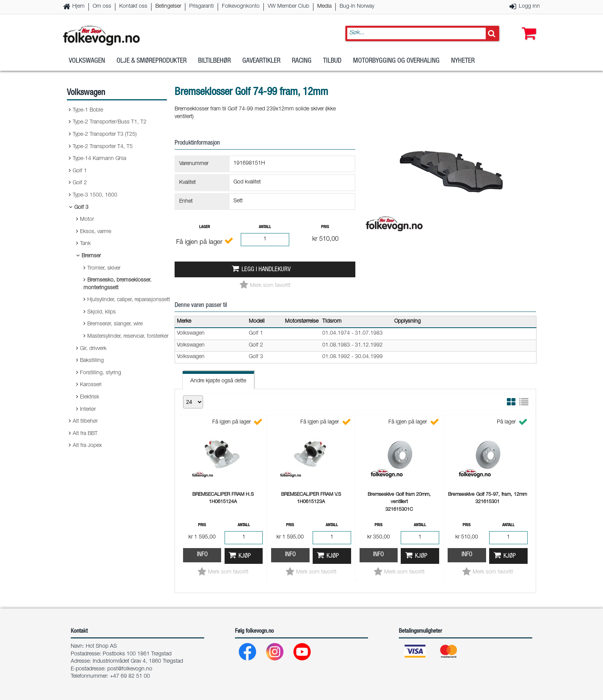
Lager (205, 227)
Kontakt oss (133, 7)
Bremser (91, 256)
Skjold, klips (102, 312)
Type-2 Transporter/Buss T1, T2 (110, 122)
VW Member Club (288, 7)
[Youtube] (302, 654)
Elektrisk (90, 397)
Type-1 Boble (88, 110)
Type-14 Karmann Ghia (99, 159)
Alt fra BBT (85, 434)
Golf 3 (81, 208)
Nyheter (463, 61)
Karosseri (91, 385)
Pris (325, 227)
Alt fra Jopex (87, 446)
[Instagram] (275, 654)
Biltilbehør (214, 61)
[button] (527, 26)
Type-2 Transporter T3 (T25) (105, 135)
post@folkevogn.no (130, 669)
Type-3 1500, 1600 (95, 195)
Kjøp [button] (245, 556)
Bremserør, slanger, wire (115, 324)
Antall (265, 227)
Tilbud (332, 61)
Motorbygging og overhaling (396, 61)
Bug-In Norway (357, 7)
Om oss (102, 7)
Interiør (88, 410)
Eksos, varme (96, 232)
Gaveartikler (261, 61)
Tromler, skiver (104, 268)
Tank (85, 244)
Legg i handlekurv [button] (266, 270)
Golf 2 (80, 183)
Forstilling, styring (101, 373)
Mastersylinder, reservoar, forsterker (128, 337)
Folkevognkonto (241, 7)
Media (324, 7)
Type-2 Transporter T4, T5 (103, 147)
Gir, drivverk (93, 349)
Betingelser (168, 7)
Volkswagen (87, 61)
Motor (87, 220)
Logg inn (529, 7)
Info (202, 555)
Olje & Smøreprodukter (152, 61)
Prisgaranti (202, 7)
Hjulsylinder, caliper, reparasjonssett (129, 300)
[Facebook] (248, 654)
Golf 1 (80, 171)
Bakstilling (92, 361)
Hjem (78, 7)
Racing (302, 61)
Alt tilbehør (85, 422)
